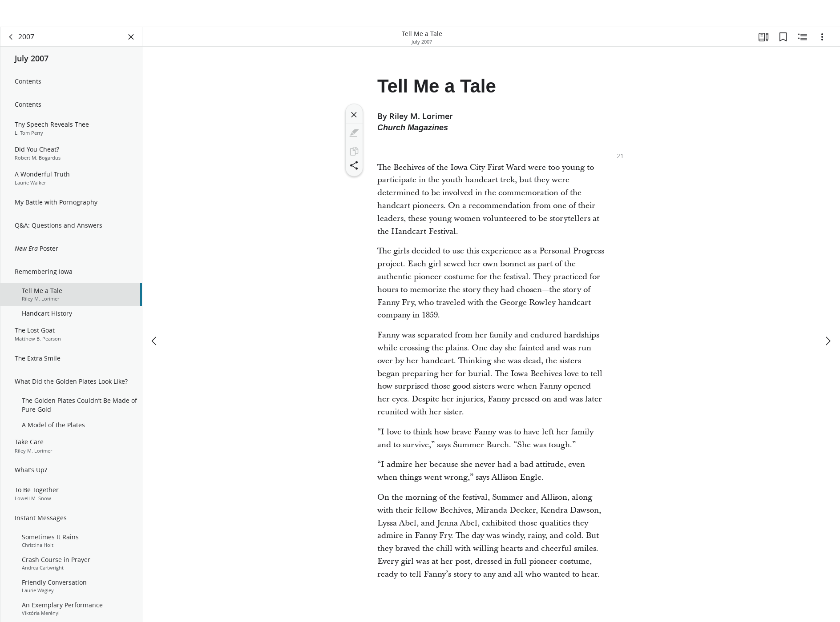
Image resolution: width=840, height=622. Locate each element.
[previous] (155, 320)
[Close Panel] (131, 43)
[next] (828, 320)
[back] (11, 43)
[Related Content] (803, 43)
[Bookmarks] (783, 43)
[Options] (822, 43)
